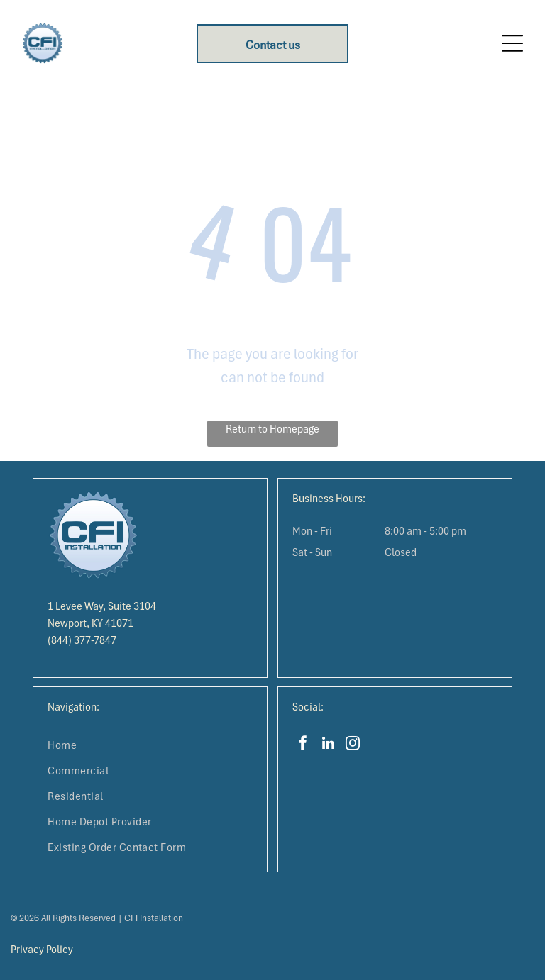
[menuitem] (150, 745)
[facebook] (303, 745)
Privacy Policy (42, 950)
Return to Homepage (272, 429)
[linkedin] (328, 745)
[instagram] (353, 745)
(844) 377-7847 (82, 640)
